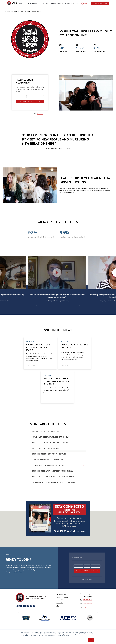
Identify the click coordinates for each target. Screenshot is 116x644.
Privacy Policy (60, 600)
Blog (58, 606)
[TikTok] (31, 606)
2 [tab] (54, 307)
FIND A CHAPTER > (8, 11)
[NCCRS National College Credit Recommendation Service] (44, 618)
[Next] (78, 306)
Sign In (87, 3)
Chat (84, 608)
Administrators (56, 4)
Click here (40, 114)
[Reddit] (34, 606)
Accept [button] (91, 640)
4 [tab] (59, 307)
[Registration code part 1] (21, 97)
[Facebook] (17, 606)
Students (44, 4)
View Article (31, 365)
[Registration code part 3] (39, 97)
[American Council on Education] (68, 618)
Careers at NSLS (61, 594)
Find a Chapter (32, 4)
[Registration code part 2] (30, 97)
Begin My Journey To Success (30, 101)
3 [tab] (57, 307)
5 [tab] (62, 307)
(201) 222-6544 (87, 600)
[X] (25, 606)
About (21, 4)
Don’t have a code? (87, 579)
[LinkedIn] (22, 606)
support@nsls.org (88, 604)
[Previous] (38, 306)
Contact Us (60, 603)
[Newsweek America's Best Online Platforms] (26, 618)
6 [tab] (65, 307)
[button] (58, 273)
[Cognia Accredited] (90, 618)
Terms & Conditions (62, 597)
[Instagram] (20, 606)
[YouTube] (28, 606)
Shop (78, 4)
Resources (69, 4)
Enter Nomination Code (100, 3)
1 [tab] (51, 307)
